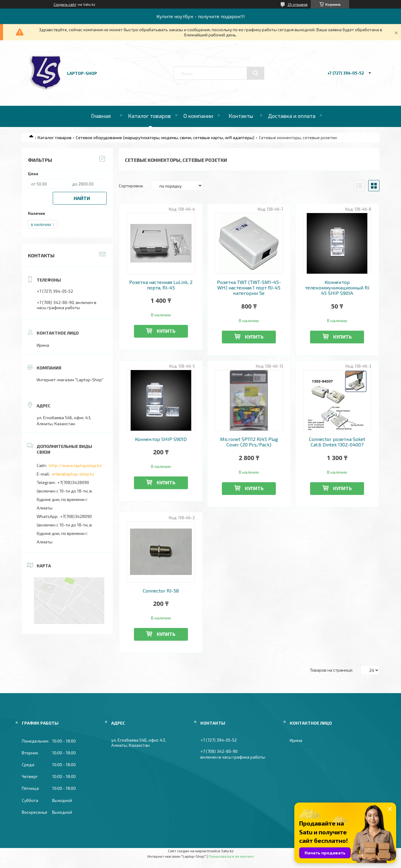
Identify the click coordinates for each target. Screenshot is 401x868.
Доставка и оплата (292, 116)
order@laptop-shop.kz (73, 474)
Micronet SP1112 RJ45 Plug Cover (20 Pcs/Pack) (249, 442)
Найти (82, 198)
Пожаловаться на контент (231, 856)
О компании (198, 116)
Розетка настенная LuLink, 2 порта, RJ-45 (161, 285)
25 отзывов (298, 4)
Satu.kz (227, 851)
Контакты (241, 116)
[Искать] (256, 73)
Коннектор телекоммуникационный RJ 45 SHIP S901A (337, 288)
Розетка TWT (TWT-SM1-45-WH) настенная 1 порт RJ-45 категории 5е (249, 288)
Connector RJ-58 (161, 591)
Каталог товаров (149, 116)
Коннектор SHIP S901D (161, 439)
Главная (101, 116)
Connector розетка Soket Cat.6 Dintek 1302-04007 (337, 442)
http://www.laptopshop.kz (75, 465)
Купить (166, 331)
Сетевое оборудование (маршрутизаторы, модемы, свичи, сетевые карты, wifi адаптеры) (165, 137)
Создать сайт (65, 4)
